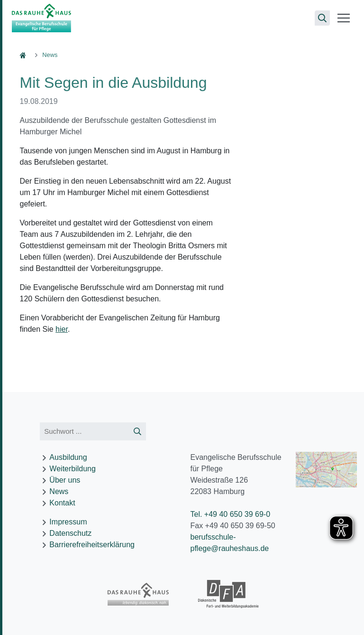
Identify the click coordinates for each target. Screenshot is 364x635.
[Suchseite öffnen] (322, 18)
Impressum (68, 522)
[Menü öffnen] (344, 18)
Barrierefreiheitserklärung (92, 545)
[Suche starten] (138, 432)
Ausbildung (68, 457)
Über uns (65, 480)
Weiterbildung (73, 469)
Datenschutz (70, 533)
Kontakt (62, 503)
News (59, 491)
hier (62, 329)
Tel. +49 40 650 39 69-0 (230, 514)
